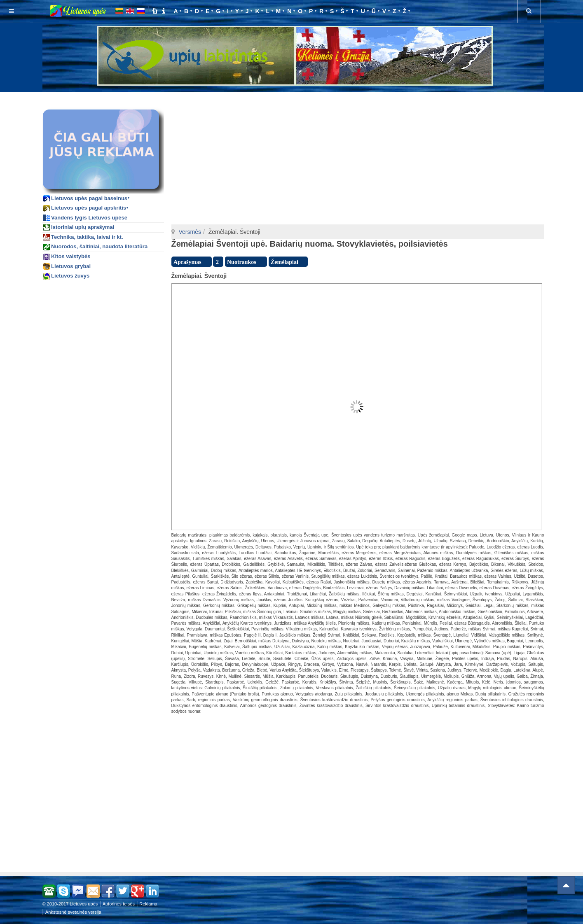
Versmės (190, 232)
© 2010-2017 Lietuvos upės (70, 904)
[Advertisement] (293, 96)
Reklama (148, 904)
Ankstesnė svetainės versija (73, 912)
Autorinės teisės (119, 904)
